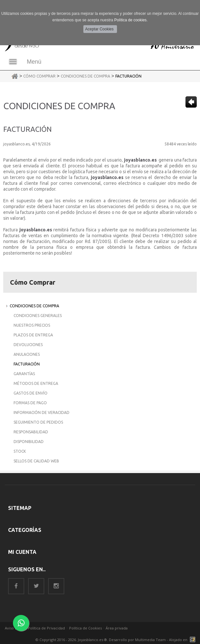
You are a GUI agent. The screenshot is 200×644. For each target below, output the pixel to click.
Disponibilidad (29, 442)
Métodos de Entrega (36, 383)
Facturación (128, 76)
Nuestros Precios (32, 325)
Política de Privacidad (46, 628)
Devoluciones (28, 345)
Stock (20, 451)
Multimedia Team (150, 640)
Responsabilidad (31, 432)
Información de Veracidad (42, 412)
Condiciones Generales (38, 316)
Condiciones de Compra (85, 76)
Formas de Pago (30, 403)
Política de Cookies (85, 628)
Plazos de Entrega (33, 335)
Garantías (24, 374)
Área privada (117, 628)
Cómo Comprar (39, 76)
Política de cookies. (131, 20)
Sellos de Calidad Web (36, 461)
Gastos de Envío (31, 393)
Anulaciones (27, 354)
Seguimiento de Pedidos (38, 422)
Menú (34, 62)
